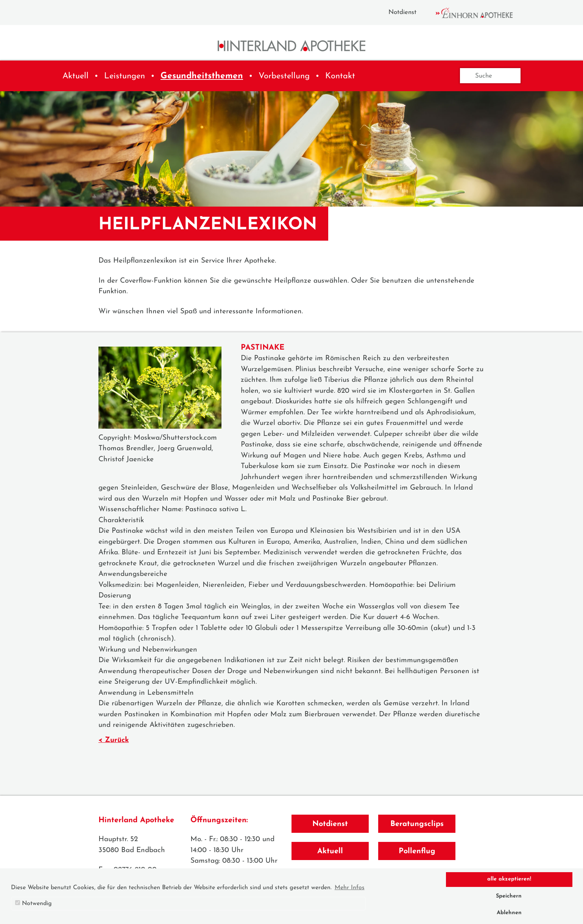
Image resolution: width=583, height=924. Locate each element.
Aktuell (76, 76)
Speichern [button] (509, 896)
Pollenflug (417, 851)
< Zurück (114, 740)
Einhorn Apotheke (481, 13)
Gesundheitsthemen (202, 76)
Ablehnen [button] (509, 913)
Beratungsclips (417, 824)
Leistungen (125, 76)
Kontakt (340, 76)
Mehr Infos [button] (350, 888)
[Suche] (490, 76)
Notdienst (402, 12)
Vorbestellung (284, 76)
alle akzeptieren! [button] (509, 879)
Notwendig (34, 903)
